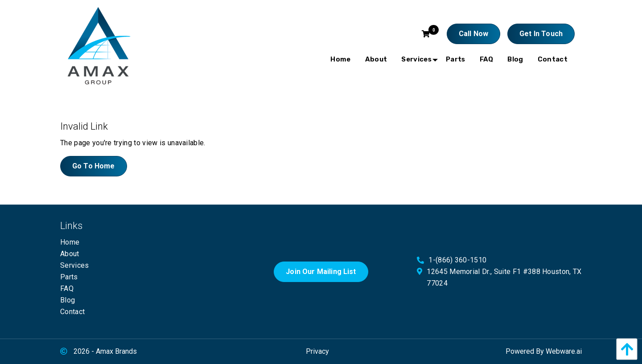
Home (70, 242)
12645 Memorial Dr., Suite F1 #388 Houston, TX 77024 (504, 277)
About (70, 254)
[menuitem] (340, 59)
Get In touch (541, 34)
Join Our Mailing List (321, 272)
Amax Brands (116, 351)
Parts (69, 277)
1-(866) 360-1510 (457, 260)
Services (75, 265)
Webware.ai (564, 351)
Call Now (473, 34)
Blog (68, 300)
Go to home (94, 166)
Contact (72, 312)
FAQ (67, 288)
